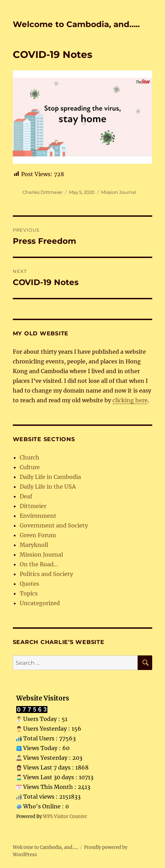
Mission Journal (119, 192)
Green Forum (38, 535)
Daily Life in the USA (48, 487)
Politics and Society (46, 574)
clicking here (130, 400)
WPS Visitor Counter (65, 816)
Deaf (26, 496)
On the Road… (39, 564)
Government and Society (54, 525)
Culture (30, 467)
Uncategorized (40, 603)
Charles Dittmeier (43, 192)
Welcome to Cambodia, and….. (76, 24)
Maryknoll (34, 545)
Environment (38, 516)
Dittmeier (33, 506)
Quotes (29, 584)
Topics (29, 593)
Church (30, 457)
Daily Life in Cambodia (50, 477)
